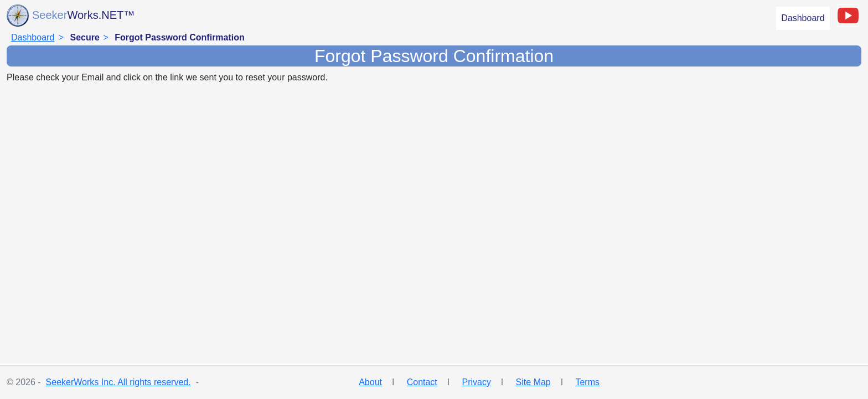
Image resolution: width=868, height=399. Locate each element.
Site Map (533, 382)
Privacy (476, 382)
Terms (587, 382)
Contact (422, 382)
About (370, 382)
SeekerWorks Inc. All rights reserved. (118, 382)
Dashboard (803, 18)
